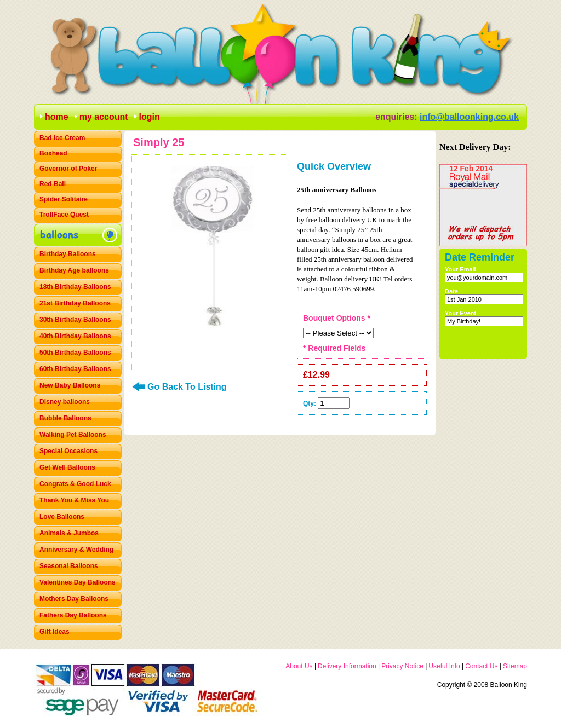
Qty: (310, 403)
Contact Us (481, 666)
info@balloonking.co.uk (469, 117)
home (57, 117)
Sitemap (515, 666)
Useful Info (444, 666)
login (150, 117)
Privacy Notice (402, 666)
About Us (299, 666)
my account (104, 117)
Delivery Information (347, 666)
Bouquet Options (337, 318)
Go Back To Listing (187, 387)
